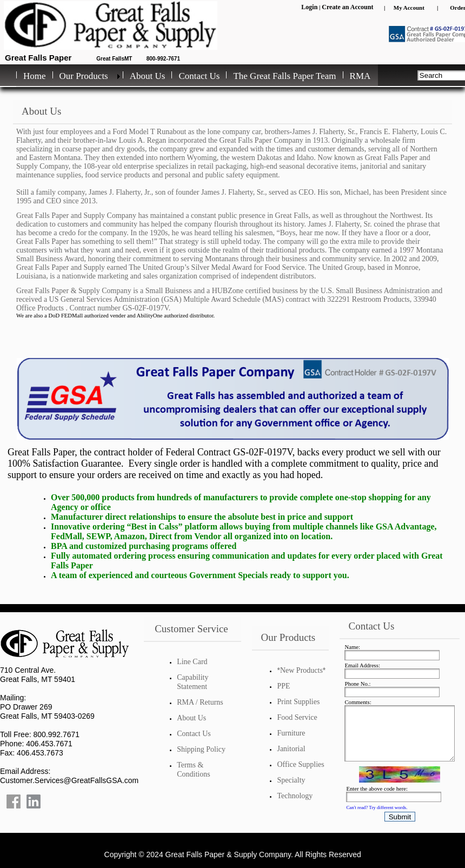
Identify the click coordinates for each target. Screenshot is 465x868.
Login (309, 7)
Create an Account (347, 7)
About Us (148, 76)
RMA (360, 76)
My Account (409, 8)
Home (35, 76)
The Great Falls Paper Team (284, 76)
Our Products (84, 76)
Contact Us (199, 76)
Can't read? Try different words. (377, 807)
